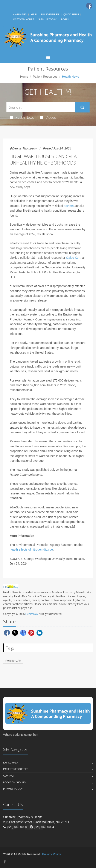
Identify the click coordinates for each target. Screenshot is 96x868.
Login (65, 19)
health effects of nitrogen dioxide (31, 549)
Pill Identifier (50, 14)
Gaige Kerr (73, 258)
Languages (19, 14)
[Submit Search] (82, 107)
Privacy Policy (13, 789)
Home (24, 77)
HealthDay (32, 614)
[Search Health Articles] (41, 107)
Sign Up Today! (48, 19)
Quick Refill (71, 14)
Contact (9, 776)
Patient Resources (45, 77)
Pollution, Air (13, 661)
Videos (48, 117)
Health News (22, 117)
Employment (11, 763)
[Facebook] (89, 6)
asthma (69, 206)
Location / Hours (23, 19)
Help (34, 14)
